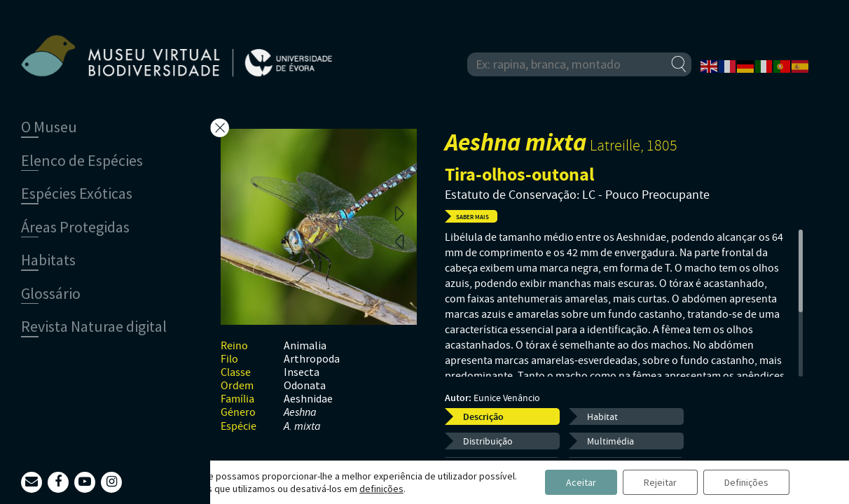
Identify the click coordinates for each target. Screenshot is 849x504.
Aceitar (581, 482)
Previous (399, 241)
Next (399, 213)
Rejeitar (660, 482)
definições (381, 489)
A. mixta (302, 427)
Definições (746, 482)
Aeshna (300, 413)
